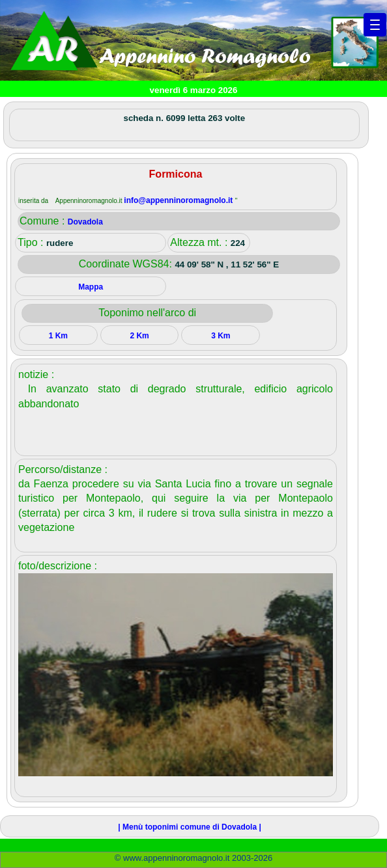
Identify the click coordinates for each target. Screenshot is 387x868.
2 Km (139, 336)
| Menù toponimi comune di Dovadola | (189, 827)
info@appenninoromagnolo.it (179, 200)
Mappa (91, 287)
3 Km (221, 336)
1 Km (58, 336)
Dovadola (85, 222)
